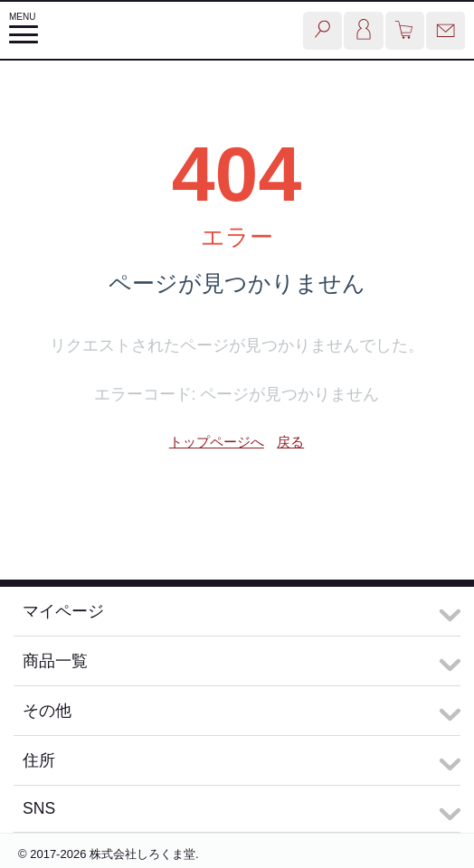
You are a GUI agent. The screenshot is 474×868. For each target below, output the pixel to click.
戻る (290, 442)
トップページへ (217, 442)
